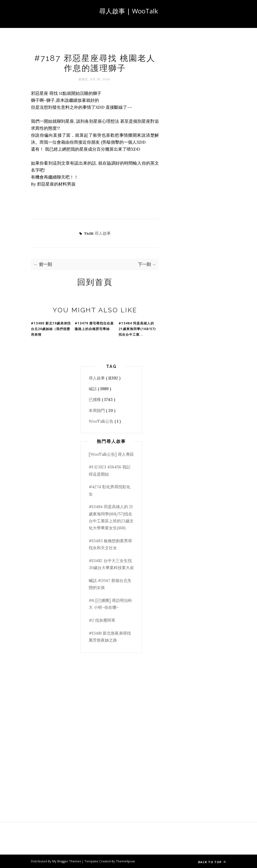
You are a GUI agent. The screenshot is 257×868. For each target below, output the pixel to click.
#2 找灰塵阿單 (102, 620)
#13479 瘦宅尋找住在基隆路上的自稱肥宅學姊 (94, 326)
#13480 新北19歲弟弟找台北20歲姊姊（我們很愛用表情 (51, 329)
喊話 (93, 389)
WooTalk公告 (102, 421)
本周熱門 (97, 411)
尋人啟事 (103, 233)
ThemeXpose (125, 861)
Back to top (212, 862)
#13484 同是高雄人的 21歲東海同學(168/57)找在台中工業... (137, 329)
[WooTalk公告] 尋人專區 (111, 454)
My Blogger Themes (67, 861)
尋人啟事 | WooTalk (129, 11)
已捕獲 (95, 399)
